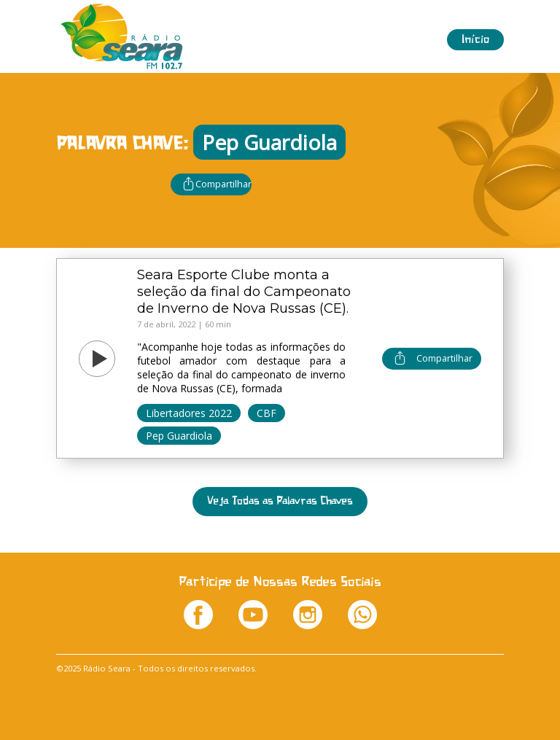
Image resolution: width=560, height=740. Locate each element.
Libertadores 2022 (189, 413)
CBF (267, 413)
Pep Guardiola (179, 436)
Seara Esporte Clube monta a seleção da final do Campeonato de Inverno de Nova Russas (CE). (244, 291)
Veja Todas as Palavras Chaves (280, 501)
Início (475, 40)
